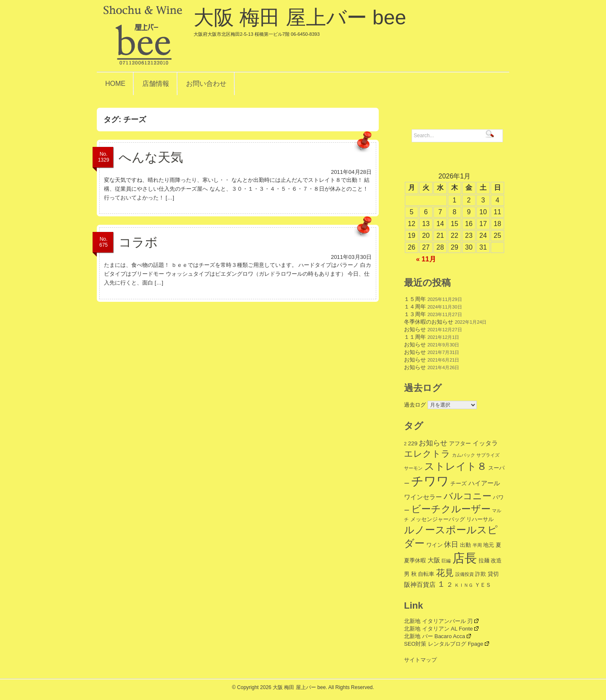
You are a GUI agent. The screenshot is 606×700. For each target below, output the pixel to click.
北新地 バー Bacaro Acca (437, 636)
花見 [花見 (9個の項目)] (445, 573)
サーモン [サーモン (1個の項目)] (413, 468)
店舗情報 (156, 84)
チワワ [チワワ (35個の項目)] (430, 481)
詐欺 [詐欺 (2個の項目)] (481, 574)
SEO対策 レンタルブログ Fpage (447, 644)
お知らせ (415, 329)
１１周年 (415, 337)
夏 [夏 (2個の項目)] (498, 545)
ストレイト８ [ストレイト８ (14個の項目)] (456, 466)
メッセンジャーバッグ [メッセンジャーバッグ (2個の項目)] (438, 519)
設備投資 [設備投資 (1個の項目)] (465, 574)
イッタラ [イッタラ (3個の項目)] (485, 443)
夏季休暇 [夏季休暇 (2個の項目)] (415, 560)
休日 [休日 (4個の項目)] (451, 544)
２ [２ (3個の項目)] (450, 584)
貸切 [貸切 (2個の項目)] (493, 574)
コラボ (138, 242)
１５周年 (415, 299)
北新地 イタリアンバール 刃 (441, 621)
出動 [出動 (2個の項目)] (465, 545)
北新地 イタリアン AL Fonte (441, 629)
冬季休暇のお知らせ (429, 322)
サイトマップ (420, 660)
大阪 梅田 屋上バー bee (300, 21)
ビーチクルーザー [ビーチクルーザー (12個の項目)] (451, 509)
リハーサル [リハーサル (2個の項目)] (480, 519)
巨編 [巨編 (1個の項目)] (446, 561)
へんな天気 (151, 157)
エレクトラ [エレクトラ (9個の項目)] (427, 454)
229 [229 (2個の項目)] (413, 443)
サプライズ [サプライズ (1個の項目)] (488, 455)
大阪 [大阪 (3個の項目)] (434, 560)
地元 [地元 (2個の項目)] (489, 545)
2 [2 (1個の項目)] (405, 444)
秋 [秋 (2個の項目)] (414, 574)
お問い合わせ (206, 84)
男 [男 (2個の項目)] (407, 574)
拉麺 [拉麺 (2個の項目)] (484, 560)
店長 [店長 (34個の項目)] (465, 558)
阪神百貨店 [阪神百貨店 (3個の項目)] (420, 584)
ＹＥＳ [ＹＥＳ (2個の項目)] (483, 585)
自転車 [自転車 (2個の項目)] (426, 574)
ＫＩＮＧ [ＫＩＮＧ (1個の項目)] (464, 585)
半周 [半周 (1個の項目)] (477, 545)
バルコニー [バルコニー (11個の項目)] (468, 496)
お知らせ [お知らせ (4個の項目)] (433, 443)
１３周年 (415, 314)
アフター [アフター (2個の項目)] (460, 443)
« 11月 (426, 259)
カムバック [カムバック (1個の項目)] (464, 455)
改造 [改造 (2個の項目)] (496, 560)
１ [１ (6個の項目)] (441, 584)
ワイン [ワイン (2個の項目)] (435, 545)
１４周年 (415, 307)
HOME (115, 84)
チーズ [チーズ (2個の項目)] (458, 483)
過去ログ (415, 405)
